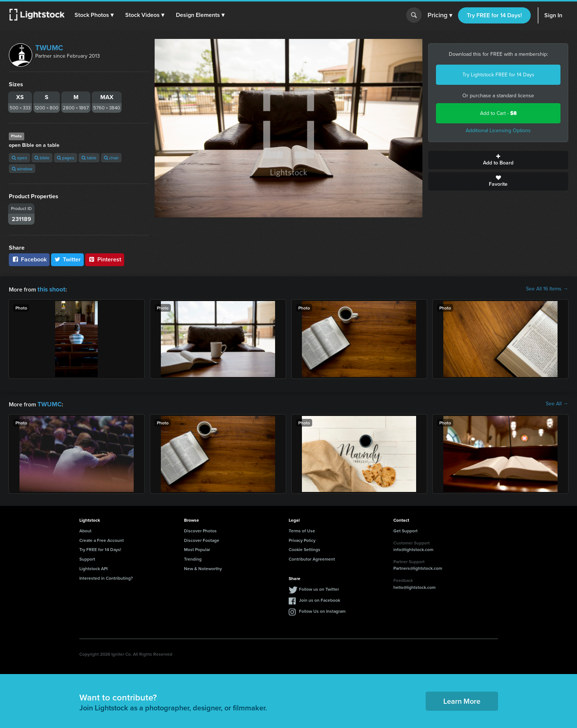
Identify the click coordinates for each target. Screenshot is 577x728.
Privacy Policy (302, 539)
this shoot (50, 289)
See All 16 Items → (547, 289)
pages (66, 158)
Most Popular (197, 548)
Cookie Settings (304, 548)
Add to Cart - (498, 113)
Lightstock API (93, 567)
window (22, 169)
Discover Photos (200, 529)
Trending (193, 557)
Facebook (29, 259)
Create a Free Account (102, 539)
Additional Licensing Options (498, 131)
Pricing (440, 15)
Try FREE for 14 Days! (494, 15)
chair (111, 158)
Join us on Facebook (320, 599)
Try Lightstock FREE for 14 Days (498, 75)
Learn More (462, 700)
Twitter (68, 259)
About (85, 529)
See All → (557, 403)
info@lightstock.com (413, 548)
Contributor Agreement (312, 557)
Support (87, 557)
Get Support (405, 529)
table (89, 158)
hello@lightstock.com (414, 586)
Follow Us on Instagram (322, 610)
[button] (95, 15)
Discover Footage (202, 539)
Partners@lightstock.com (418, 567)
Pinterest (105, 259)
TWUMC (49, 48)
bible (42, 158)
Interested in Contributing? (106, 577)
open (19, 158)
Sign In (553, 15)
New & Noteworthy (203, 567)
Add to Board (498, 160)
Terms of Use (302, 529)
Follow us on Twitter (319, 588)
